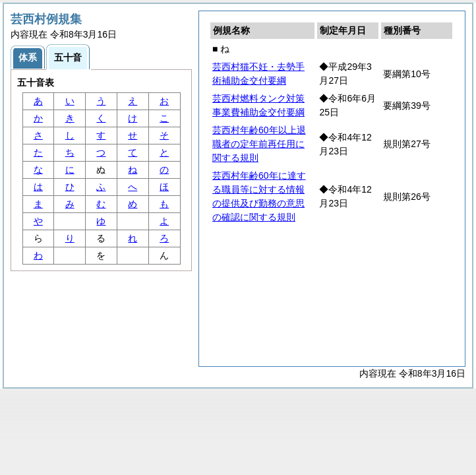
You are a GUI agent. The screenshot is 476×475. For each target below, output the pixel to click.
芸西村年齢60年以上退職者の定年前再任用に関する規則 (259, 144)
